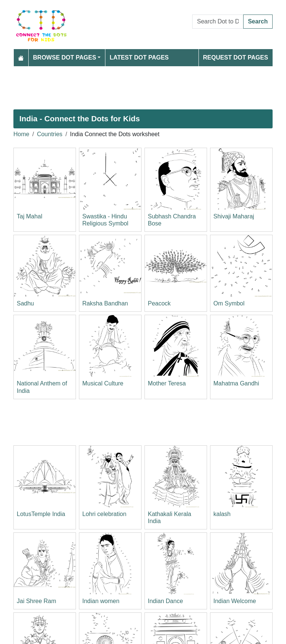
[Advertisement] (143, 88)
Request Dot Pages (236, 57)
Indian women (101, 601)
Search (258, 21)
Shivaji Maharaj (234, 216)
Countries (50, 134)
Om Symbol (229, 303)
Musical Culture (103, 383)
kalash (222, 514)
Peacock (159, 303)
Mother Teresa (167, 383)
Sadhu (25, 303)
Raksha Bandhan (105, 303)
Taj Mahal (29, 216)
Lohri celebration (104, 514)
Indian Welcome (235, 601)
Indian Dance (165, 601)
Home (21, 134)
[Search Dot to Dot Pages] (218, 22)
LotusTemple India (41, 514)
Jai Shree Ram (36, 601)
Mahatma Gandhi (236, 383)
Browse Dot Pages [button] (65, 57)
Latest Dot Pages (139, 57)
